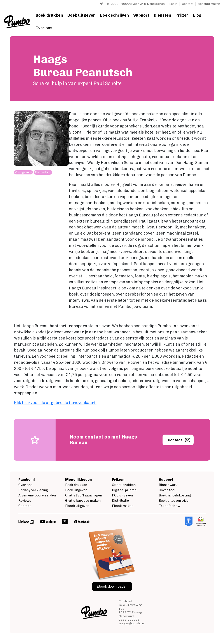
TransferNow (170, 506)
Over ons (44, 28)
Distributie (120, 501)
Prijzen (182, 15)
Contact (188, 4)
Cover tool (167, 490)
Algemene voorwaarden (37, 495)
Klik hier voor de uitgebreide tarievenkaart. (55, 403)
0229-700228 (129, 620)
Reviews (25, 501)
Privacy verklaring (33, 490)
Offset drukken (124, 485)
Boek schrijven (114, 15)
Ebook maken (123, 506)
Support (141, 15)
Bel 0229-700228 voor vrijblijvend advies (135, 4)
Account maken (209, 4)
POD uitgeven (122, 495)
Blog (197, 15)
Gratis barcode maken (83, 501)
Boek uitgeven (81, 15)
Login (173, 4)
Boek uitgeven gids (174, 501)
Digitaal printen (124, 490)
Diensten (162, 15)
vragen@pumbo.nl (132, 623)
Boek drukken (49, 15)
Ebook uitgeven (77, 506)
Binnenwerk (168, 485)
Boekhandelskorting (175, 495)
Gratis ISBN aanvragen (84, 495)
